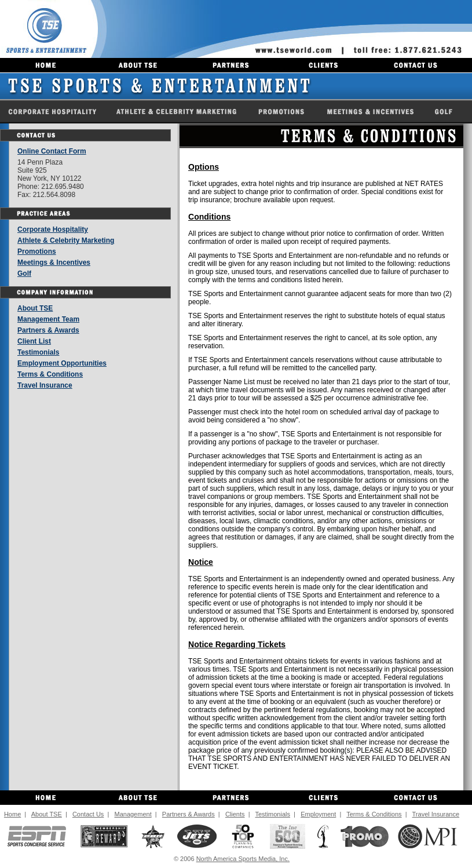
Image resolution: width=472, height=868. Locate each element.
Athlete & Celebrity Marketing (66, 240)
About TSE (35, 308)
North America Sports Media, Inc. (243, 859)
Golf (24, 273)
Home (12, 814)
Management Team (48, 319)
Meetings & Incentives (54, 262)
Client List (34, 341)
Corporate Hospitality (53, 229)
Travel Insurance (45, 385)
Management (133, 814)
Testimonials (38, 352)
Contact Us (88, 814)
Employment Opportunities (62, 363)
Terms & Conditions (50, 374)
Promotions (37, 251)
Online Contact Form (52, 151)
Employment (318, 814)
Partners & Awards (48, 330)
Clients (235, 814)
